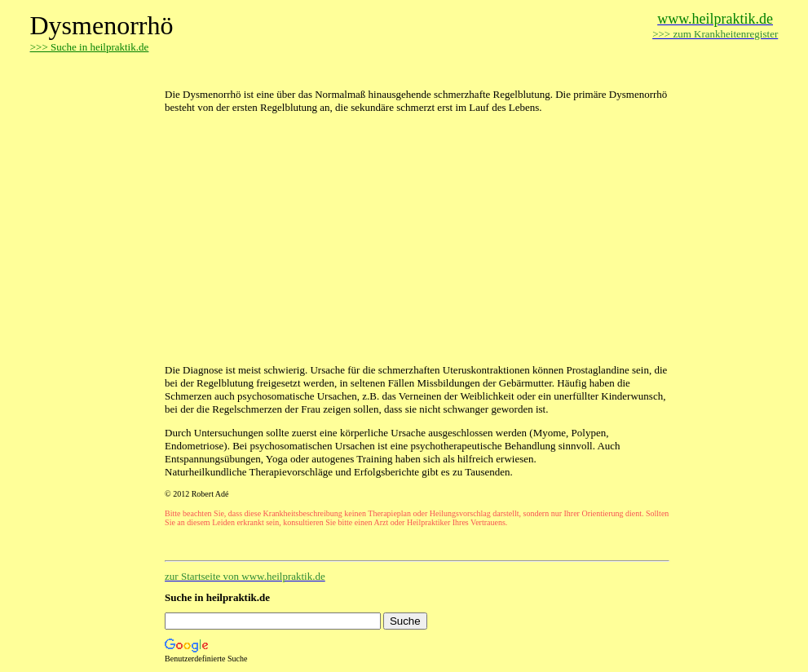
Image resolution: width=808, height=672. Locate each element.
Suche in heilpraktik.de (217, 597)
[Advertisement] (355, 71)
